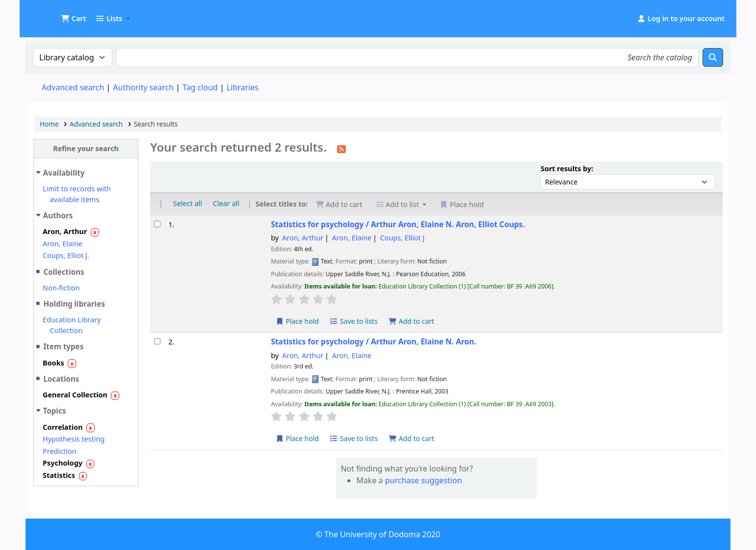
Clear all (226, 203)
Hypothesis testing (74, 439)
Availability (64, 173)
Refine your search (86, 148)
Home (49, 124)
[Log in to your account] (681, 19)
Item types (63, 346)
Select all (188, 203)
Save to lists (354, 321)
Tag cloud (200, 87)
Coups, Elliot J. (66, 255)
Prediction (60, 451)
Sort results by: (567, 169)
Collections (64, 272)
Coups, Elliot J (403, 238)
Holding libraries (74, 304)
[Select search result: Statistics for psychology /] (157, 224)
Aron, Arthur (303, 238)
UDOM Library (52, 14)
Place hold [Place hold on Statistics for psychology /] (297, 321)
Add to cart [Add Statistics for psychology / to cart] (412, 321)
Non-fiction (61, 288)
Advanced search (73, 87)
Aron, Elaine (63, 244)
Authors (58, 215)
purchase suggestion (424, 480)
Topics (55, 411)
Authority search (143, 87)
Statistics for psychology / (398, 224)
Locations (61, 379)
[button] (73, 19)
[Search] (713, 57)
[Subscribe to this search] (341, 148)
